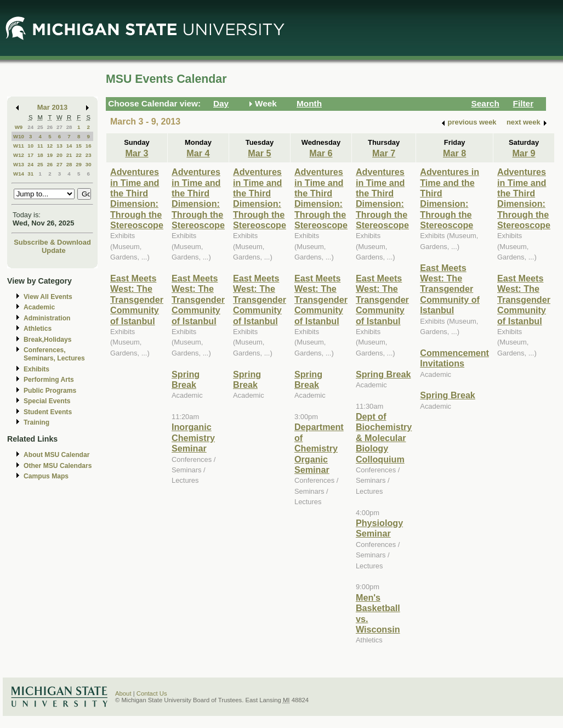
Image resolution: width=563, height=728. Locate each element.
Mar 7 (384, 153)
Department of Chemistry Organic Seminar (319, 448)
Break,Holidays (48, 340)
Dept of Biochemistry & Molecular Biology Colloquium (384, 438)
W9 (19, 127)
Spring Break (186, 379)
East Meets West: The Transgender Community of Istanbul (137, 300)
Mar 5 (259, 153)
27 (59, 127)
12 (50, 146)
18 (40, 155)
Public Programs (50, 391)
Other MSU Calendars (58, 466)
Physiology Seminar (379, 528)
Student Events (48, 412)
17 (30, 155)
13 (59, 146)
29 (79, 164)
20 (59, 155)
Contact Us (152, 693)
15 (79, 146)
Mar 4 (198, 153)
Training (36, 422)
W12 (19, 155)
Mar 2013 (52, 107)
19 (50, 155)
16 (89, 146)
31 (30, 174)
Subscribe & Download (52, 242)
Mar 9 (524, 153)
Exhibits (36, 369)
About (123, 693)
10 (30, 146)
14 (69, 146)
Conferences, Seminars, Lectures (54, 354)
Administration (47, 318)
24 (30, 127)
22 (79, 155)
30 (89, 164)
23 (89, 155)
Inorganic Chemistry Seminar (193, 438)
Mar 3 (137, 153)
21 (69, 155)
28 (69, 127)
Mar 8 (454, 153)
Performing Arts (49, 380)
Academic (39, 307)
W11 (19, 146)
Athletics (38, 329)
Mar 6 (321, 153)
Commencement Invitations (454, 358)
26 (50, 127)
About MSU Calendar (56, 455)
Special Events (47, 401)
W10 (19, 136)
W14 (19, 174)
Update (54, 250)
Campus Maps (46, 476)
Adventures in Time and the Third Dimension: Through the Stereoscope (137, 198)
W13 (19, 164)
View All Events (48, 297)
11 (40, 146)
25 (40, 127)
